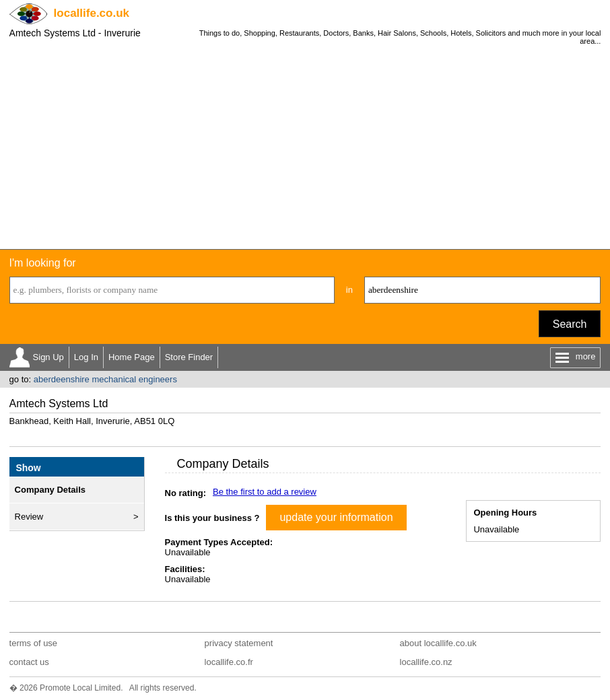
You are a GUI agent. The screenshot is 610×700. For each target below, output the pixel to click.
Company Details (50, 490)
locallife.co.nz (426, 662)
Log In (86, 357)
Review (29, 517)
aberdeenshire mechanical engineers (105, 379)
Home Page (132, 357)
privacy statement (239, 643)
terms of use (34, 643)
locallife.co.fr (229, 662)
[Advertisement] (305, 148)
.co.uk (92, 13)
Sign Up (48, 357)
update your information (336, 517)
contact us (29, 662)
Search (570, 324)
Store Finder (189, 357)
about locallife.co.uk (438, 643)
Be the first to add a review (265, 492)
